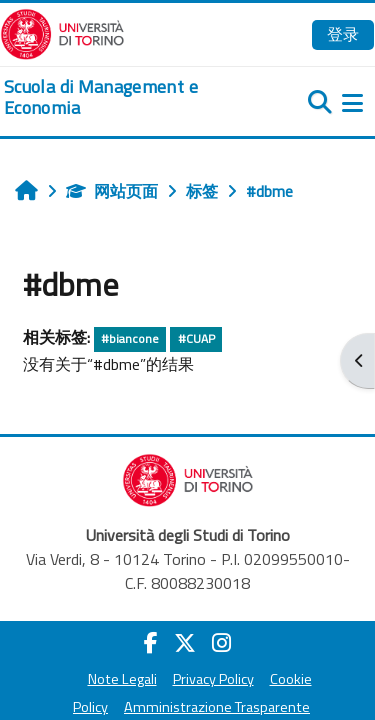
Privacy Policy (213, 679)
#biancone (130, 338)
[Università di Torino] (62, 32)
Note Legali (122, 679)
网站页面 (112, 191)
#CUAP (196, 338)
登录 (343, 34)
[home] (125, 97)
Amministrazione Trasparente (217, 707)
